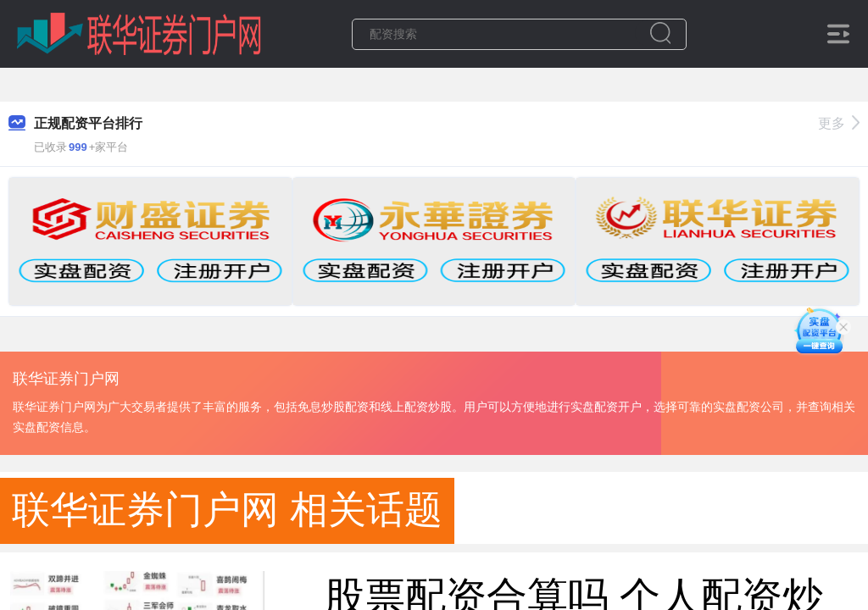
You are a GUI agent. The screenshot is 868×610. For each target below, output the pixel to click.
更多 (839, 123)
